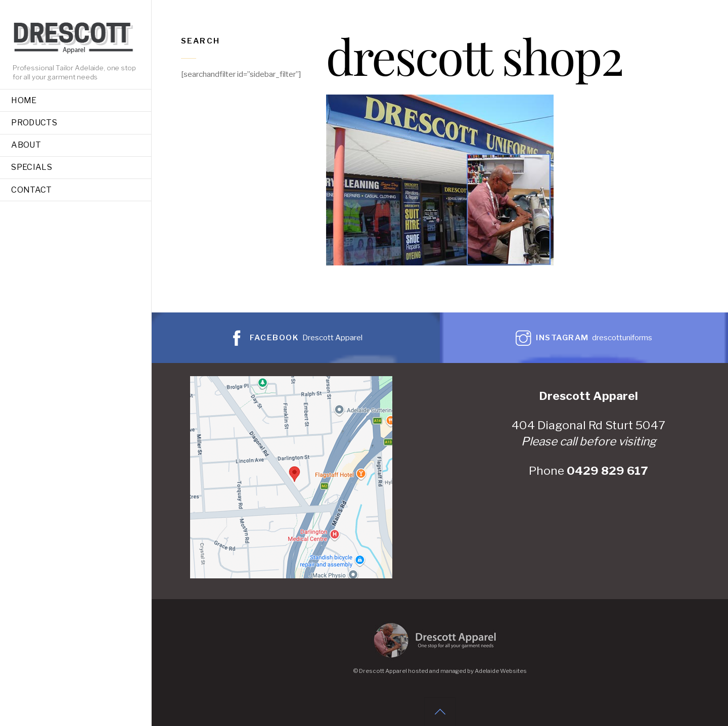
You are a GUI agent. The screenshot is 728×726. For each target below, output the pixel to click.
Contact (31, 190)
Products (34, 123)
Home (24, 100)
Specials (32, 167)
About (26, 145)
